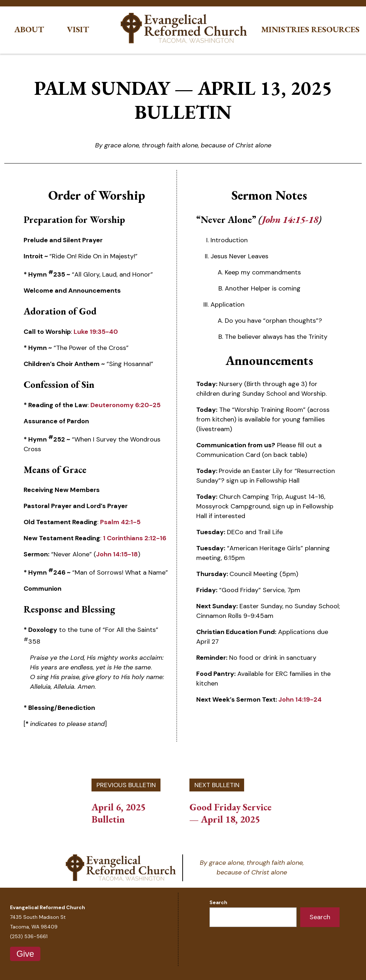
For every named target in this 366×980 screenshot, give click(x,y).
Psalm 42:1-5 (120, 522)
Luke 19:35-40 (96, 332)
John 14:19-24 (300, 699)
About (29, 30)
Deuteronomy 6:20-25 (125, 405)
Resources (335, 30)
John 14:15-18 (117, 554)
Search (218, 902)
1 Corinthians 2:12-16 (135, 538)
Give (25, 954)
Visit (78, 30)
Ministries (285, 30)
